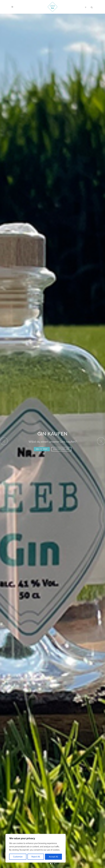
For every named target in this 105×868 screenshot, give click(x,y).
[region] (36, 848)
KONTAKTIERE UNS (61, 449)
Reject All (36, 857)
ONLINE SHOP (42, 449)
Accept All (53, 857)
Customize (18, 857)
